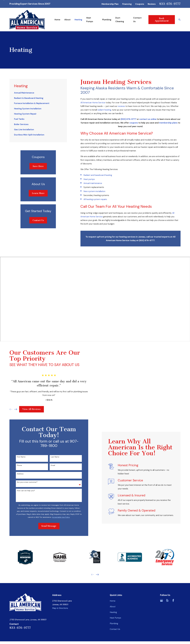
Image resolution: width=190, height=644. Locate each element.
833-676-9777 (170, 4)
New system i (90, 191)
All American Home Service (93, 103)
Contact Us (38, 220)
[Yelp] (167, 600)
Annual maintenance (93, 183)
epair (104, 199)
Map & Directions (60, 608)
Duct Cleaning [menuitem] (120, 20)
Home (113, 601)
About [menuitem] (67, 20)
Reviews (152, 4)
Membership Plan (110, 4)
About (113, 607)
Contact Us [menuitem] (137, 20)
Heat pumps (89, 179)
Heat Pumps (115, 618)
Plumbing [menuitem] (107, 20)
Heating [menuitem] (78, 20)
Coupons (140, 4)
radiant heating (104, 110)
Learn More (38, 193)
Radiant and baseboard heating (98, 175)
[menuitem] (38, 93)
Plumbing (114, 623)
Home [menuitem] (57, 20)
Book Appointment (162, 20)
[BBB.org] (179, 600)
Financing (127, 4)
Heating (113, 612)
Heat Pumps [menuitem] (90, 20)
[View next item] (97, 575)
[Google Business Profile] (161, 600)
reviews (121, 106)
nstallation (101, 191)
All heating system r (92, 199)
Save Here (38, 166)
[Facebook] (173, 600)
